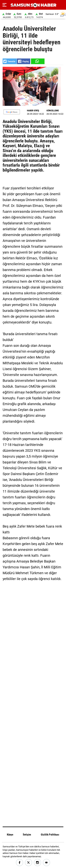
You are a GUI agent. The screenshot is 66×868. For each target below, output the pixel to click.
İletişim (27, 835)
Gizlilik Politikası (50, 835)
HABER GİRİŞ (33, 111)
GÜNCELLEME (53, 111)
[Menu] (4, 5)
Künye (10, 835)
